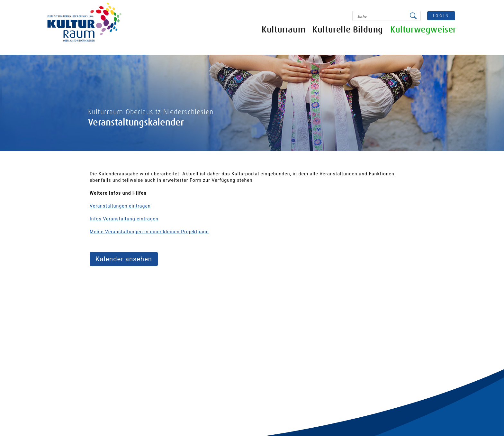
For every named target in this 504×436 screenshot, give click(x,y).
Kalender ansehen (124, 259)
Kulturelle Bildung (348, 30)
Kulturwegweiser (423, 30)
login (441, 16)
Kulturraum (283, 30)
